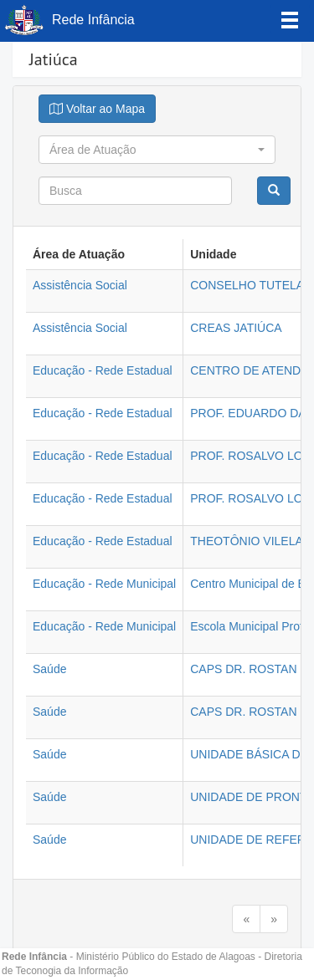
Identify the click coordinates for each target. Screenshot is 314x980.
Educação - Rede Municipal (104, 584)
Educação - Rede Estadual (103, 370)
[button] (157, 150)
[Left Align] (290, 19)
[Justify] (97, 109)
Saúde (49, 669)
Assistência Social (80, 285)
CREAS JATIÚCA (236, 328)
